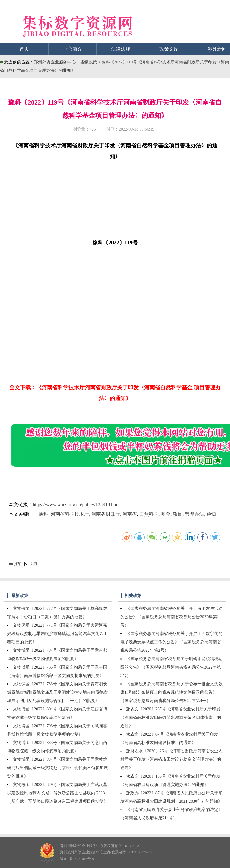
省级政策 (89, 62)
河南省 (130, 514)
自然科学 (149, 514)
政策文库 (169, 49)
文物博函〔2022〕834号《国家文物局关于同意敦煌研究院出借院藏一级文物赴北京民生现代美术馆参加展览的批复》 (57, 768)
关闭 (31, 564)
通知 (211, 514)
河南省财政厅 (106, 514)
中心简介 (72, 49)
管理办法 (194, 514)
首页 (24, 49)
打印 (15, 564)
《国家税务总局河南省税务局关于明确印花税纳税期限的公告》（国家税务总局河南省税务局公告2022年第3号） (171, 667)
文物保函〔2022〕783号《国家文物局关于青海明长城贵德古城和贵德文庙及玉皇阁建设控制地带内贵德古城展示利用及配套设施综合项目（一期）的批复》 (57, 692)
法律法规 (121, 49)
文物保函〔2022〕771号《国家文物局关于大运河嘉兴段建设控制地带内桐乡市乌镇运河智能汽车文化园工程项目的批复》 (57, 634)
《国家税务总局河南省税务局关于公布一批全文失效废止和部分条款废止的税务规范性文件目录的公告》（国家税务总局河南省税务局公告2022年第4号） (171, 692)
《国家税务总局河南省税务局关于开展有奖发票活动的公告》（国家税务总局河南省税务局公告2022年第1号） (171, 617)
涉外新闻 (217, 49)
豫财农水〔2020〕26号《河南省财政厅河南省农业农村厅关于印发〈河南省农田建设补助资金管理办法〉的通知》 (171, 759)
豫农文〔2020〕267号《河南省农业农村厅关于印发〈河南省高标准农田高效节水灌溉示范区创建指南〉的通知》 (171, 717)
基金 (166, 514)
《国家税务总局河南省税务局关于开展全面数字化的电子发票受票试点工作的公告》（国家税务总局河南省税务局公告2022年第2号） (171, 642)
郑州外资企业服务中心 (55, 62)
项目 (178, 514)
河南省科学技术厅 (70, 514)
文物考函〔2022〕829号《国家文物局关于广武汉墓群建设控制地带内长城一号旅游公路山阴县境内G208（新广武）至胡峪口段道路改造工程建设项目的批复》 (57, 793)
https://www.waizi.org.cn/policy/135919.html (76, 505)
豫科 (43, 514)
